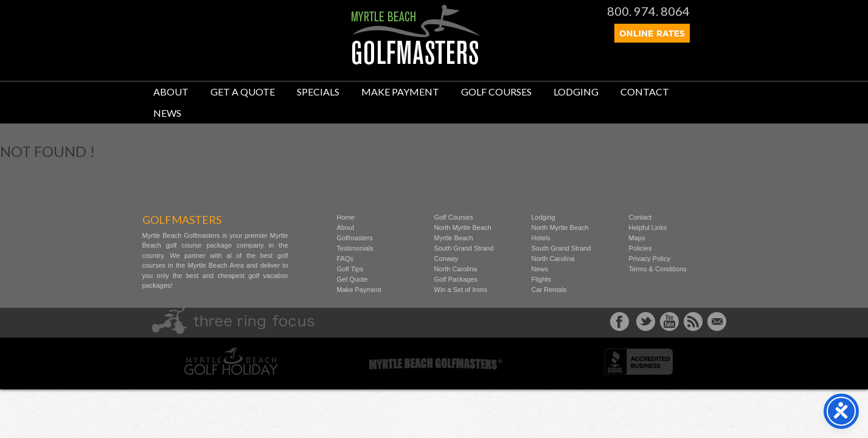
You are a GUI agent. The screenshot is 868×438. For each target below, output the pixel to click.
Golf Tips (350, 269)
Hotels (541, 238)
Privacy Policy (650, 259)
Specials (318, 92)
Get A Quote (243, 92)
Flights (541, 279)
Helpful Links (648, 228)
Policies (641, 248)
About (171, 92)
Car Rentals (549, 290)
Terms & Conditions (658, 269)
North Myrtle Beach (463, 228)
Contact (645, 92)
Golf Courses (496, 92)
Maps (637, 238)
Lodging (576, 92)
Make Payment (400, 92)
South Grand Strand (464, 248)
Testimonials (356, 248)
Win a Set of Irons (461, 290)
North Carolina (456, 269)
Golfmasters (355, 238)
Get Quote (352, 279)
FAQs (345, 259)
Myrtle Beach (454, 238)
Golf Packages (456, 279)
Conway (446, 259)
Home (346, 217)
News (167, 113)
